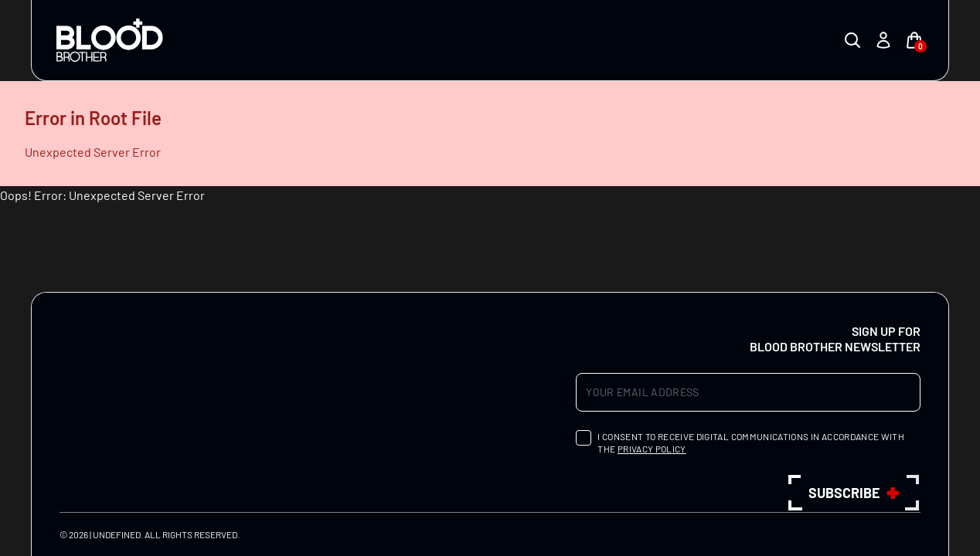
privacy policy (652, 449)
